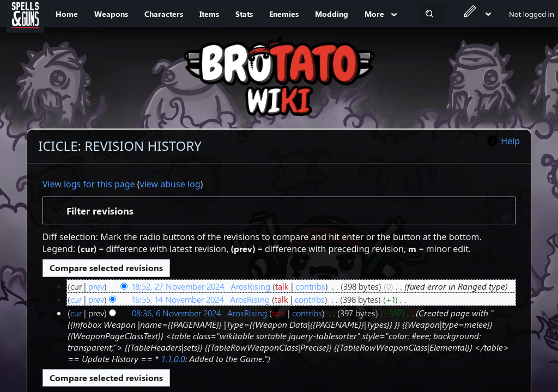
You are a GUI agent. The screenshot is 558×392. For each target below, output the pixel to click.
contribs (310, 286)
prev (96, 286)
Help (510, 141)
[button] (279, 210)
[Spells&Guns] (25, 14)
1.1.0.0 (173, 359)
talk (282, 286)
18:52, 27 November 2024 (178, 286)
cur (76, 299)
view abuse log (170, 184)
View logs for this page (89, 184)
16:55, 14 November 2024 (178, 299)
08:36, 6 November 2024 (177, 313)
